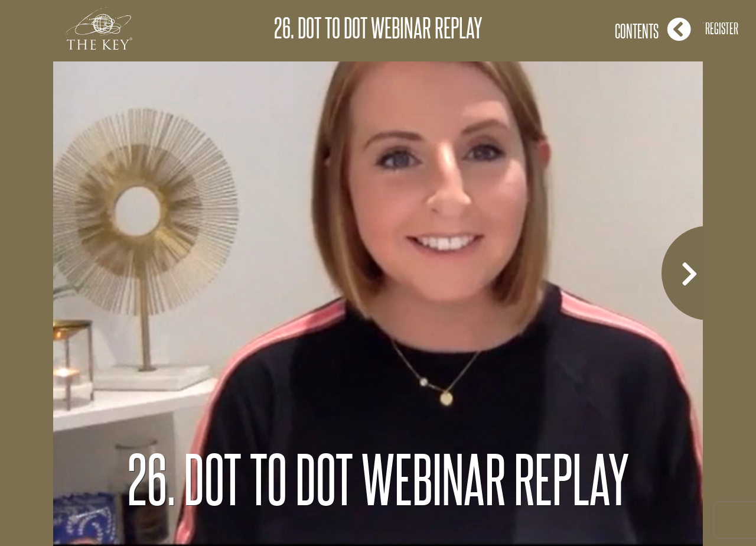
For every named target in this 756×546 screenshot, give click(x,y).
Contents (653, 29)
